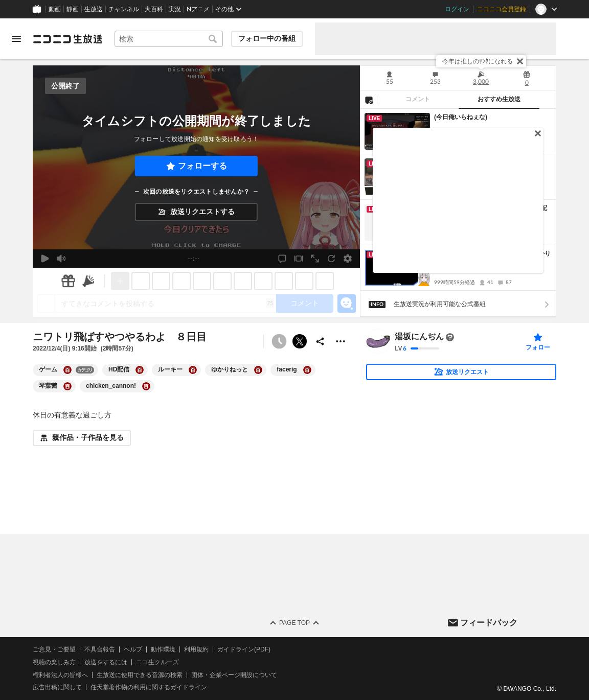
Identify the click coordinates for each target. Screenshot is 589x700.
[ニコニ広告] (88, 281)
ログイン (457, 9)
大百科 (154, 9)
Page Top (294, 623)
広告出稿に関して (57, 688)
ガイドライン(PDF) (244, 649)
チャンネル (124, 9)
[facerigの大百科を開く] (307, 370)
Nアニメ (198, 9)
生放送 (94, 9)
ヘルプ (133, 649)
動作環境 (163, 649)
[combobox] (169, 39)
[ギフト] (68, 281)
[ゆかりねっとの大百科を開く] (258, 370)
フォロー (538, 347)
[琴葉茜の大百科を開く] (67, 386)
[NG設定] (369, 100)
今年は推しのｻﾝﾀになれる (478, 61)
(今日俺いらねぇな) (461, 117)
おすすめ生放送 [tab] (499, 99)
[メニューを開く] (16, 39)
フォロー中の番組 (267, 38)
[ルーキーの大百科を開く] (193, 370)
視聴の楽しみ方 (54, 662)
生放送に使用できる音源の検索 (140, 675)
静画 (73, 9)
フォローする (202, 166)
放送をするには (106, 662)
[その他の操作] (341, 341)
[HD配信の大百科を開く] (140, 370)
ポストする (300, 341)
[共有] (320, 341)
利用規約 (196, 649)
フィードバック (489, 623)
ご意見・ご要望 (54, 649)
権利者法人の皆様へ (60, 675)
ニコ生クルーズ (157, 662)
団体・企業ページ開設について (234, 675)
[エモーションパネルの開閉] (347, 304)
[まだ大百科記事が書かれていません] (450, 337)
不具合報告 (100, 649)
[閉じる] (520, 61)
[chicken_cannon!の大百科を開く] (146, 386)
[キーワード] (169, 39)
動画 (55, 9)
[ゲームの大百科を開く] (67, 370)
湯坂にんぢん (419, 337)
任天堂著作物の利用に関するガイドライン (149, 688)
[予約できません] (279, 341)
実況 (175, 9)
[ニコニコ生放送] (67, 39)
